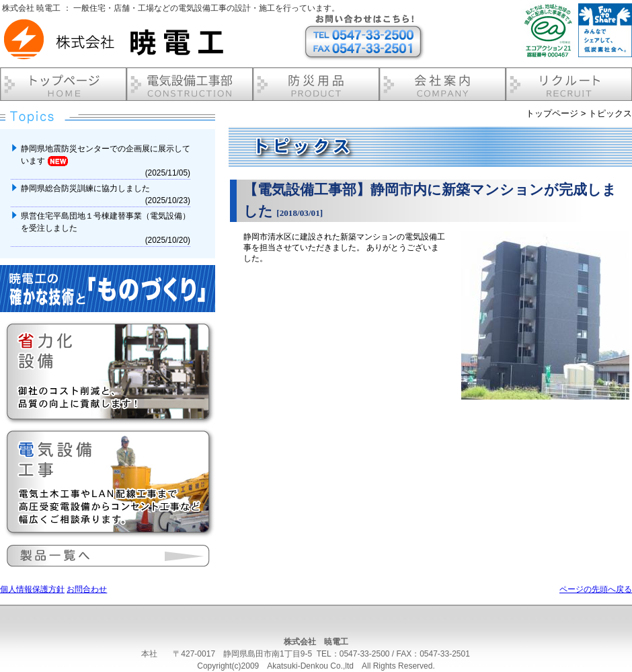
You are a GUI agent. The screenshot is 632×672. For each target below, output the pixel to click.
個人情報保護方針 (32, 589)
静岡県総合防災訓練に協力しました (86, 188)
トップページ (552, 113)
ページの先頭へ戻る (596, 589)
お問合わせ (87, 589)
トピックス (610, 113)
